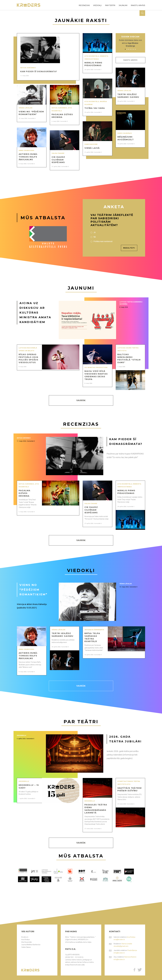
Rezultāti (129, 248)
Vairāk (81, 400)
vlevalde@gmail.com (121, 946)
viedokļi (97, 5)
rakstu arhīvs (138, 5)
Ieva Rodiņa (25, 940)
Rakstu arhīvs (130, 60)
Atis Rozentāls (27, 942)
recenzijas (84, 5)
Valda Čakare (26, 947)
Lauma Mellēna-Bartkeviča (31, 945)
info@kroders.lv (119, 953)
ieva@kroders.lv (119, 940)
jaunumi (123, 5)
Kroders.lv (25, 937)
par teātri (110, 5)
